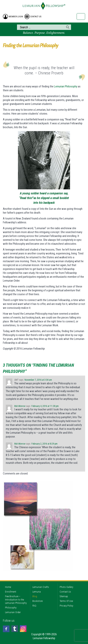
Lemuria (37, 592)
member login (16, 17)
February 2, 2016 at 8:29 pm (44, 444)
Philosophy (11, 608)
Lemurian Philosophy (66, 86)
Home (8, 587)
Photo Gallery (66, 587)
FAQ (34, 606)
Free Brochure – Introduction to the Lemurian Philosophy (16, 600)
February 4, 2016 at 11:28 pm (45, 406)
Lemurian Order (13, 612)
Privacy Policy (66, 606)
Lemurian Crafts (41, 587)
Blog (35, 596)
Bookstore (38, 601)
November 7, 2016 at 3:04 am (38, 380)
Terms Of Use (66, 601)
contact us (36, 17)
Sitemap (64, 596)
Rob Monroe (20, 406)
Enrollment (11, 592)
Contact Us (65, 592)
